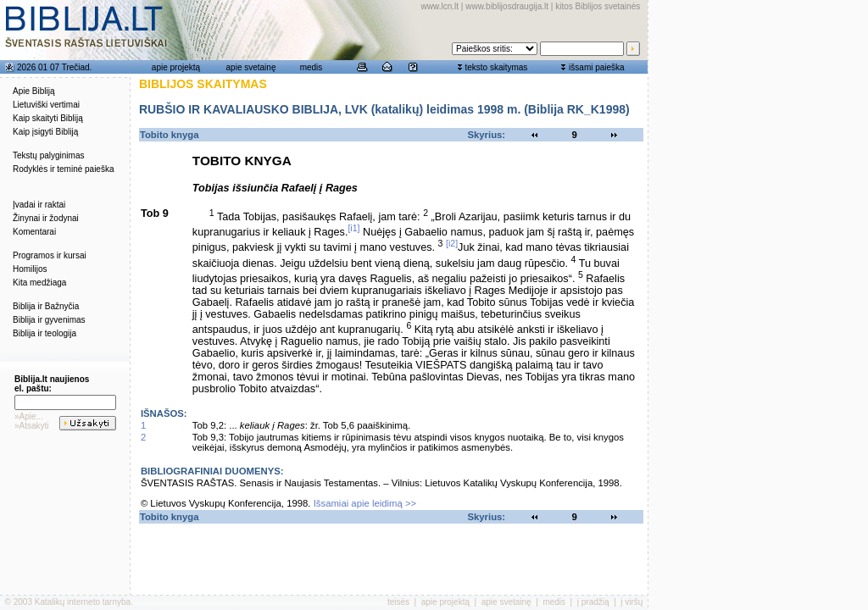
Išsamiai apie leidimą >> (365, 503)
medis (312, 67)
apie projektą (176, 67)
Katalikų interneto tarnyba (83, 602)
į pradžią (593, 602)
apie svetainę (251, 67)
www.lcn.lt (440, 6)
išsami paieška (597, 67)
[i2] (452, 243)
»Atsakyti (32, 426)
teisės (398, 602)
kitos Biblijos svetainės (598, 6)
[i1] (353, 228)
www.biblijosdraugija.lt (507, 6)
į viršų (632, 602)
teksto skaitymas (496, 67)
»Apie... (29, 416)
